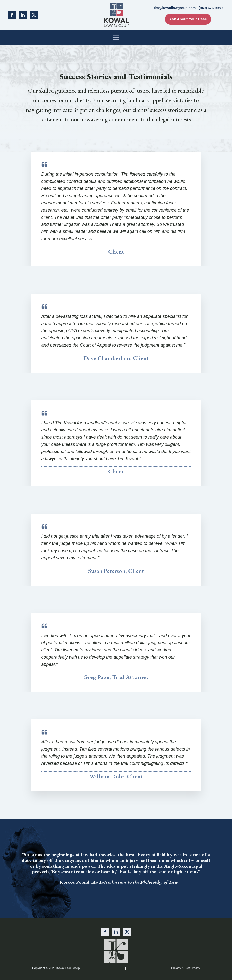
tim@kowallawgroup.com (175, 8)
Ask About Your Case (188, 19)
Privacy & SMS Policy (186, 968)
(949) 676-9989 (211, 8)
